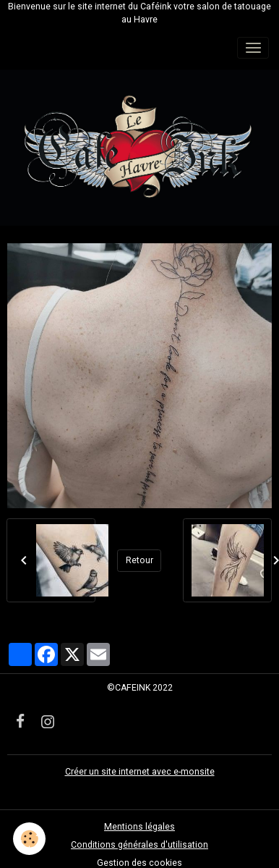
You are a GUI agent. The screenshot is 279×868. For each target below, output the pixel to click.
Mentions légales (139, 827)
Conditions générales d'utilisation (139, 845)
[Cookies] (29, 839)
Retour (139, 560)
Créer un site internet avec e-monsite (140, 772)
